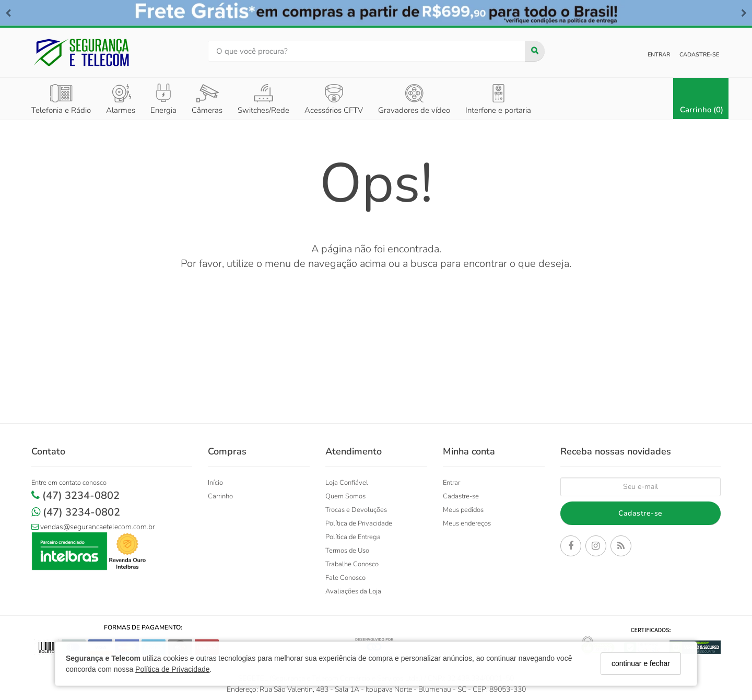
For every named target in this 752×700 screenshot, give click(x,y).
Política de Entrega (353, 537)
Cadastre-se (699, 55)
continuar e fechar (641, 663)
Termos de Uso (347, 551)
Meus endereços (467, 523)
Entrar (659, 55)
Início (215, 483)
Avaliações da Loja (353, 591)
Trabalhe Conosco (352, 564)
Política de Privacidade (172, 669)
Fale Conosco (345, 578)
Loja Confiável (347, 483)
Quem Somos (345, 496)
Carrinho (220, 496)
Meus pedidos (463, 510)
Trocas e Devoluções (356, 510)
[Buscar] (535, 51)
